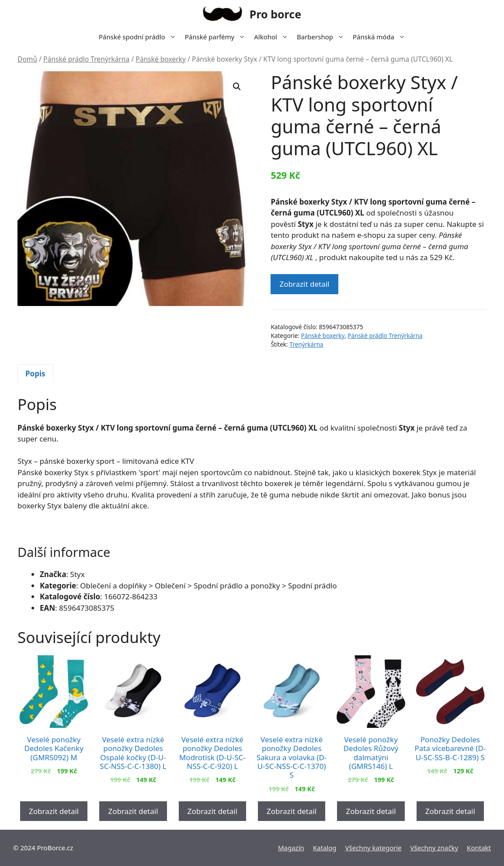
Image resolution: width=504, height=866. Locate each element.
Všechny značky (434, 848)
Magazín (291, 848)
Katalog (325, 848)
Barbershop (323, 37)
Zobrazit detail (304, 284)
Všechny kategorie (374, 848)
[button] (237, 87)
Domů (27, 59)
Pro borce (275, 14)
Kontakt (479, 848)
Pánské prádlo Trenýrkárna (86, 59)
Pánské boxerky (161, 59)
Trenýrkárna (306, 344)
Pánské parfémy (217, 37)
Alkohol (273, 37)
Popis (35, 374)
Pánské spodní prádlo (140, 37)
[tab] (35, 374)
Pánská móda (381, 37)
